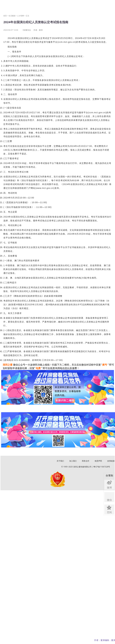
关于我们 (60, 461)
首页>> (6, 16)
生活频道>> (13, 16)
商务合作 (86, 461)
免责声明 (98, 461)
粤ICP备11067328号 (102, 467)
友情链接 (111, 461)
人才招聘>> (22, 16)
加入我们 (73, 461)
